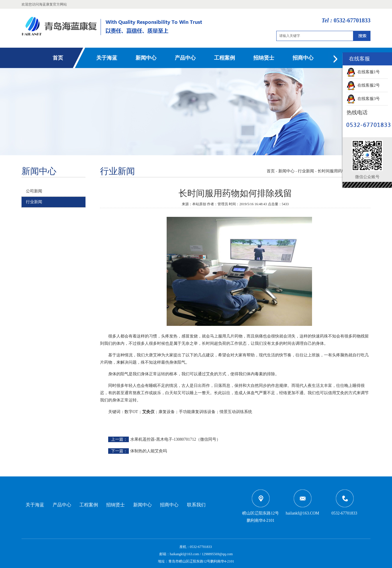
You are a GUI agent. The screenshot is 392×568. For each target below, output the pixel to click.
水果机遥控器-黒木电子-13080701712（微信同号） (175, 439)
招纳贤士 (264, 58)
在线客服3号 (363, 99)
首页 (58, 58)
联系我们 (196, 505)
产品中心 (185, 58)
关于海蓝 (107, 58)
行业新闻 (34, 202)
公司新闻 (34, 191)
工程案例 (224, 58)
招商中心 (303, 58)
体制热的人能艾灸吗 (149, 451)
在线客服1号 (363, 72)
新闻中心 (146, 58)
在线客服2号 (363, 85)
